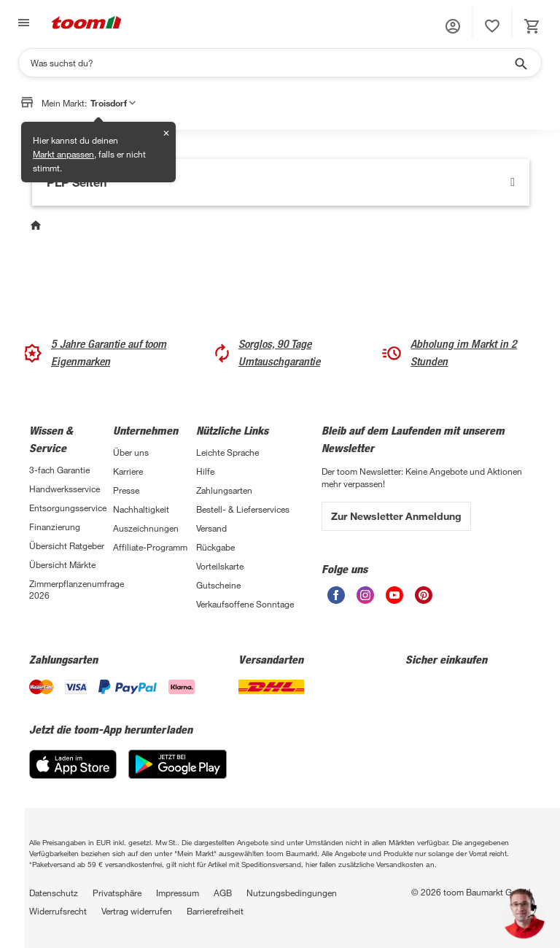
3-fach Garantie (59, 470)
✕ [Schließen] (166, 133)
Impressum (178, 893)
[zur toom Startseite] (87, 23)
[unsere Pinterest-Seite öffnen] (424, 595)
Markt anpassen (63, 154)
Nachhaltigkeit (141, 509)
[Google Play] (178, 764)
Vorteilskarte (220, 566)
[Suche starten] (520, 63)
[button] (453, 26)
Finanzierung (55, 527)
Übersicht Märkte (62, 564)
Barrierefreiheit (215, 911)
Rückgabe (215, 547)
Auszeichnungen (146, 528)
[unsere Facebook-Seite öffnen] (336, 595)
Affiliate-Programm (150, 547)
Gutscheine (218, 585)
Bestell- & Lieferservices (243, 509)
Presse (126, 490)
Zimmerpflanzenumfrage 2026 (71, 589)
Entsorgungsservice (68, 508)
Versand (211, 528)
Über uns (131, 452)
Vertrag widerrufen (137, 911)
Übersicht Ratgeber (67, 545)
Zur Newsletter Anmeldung (396, 516)
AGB (223, 893)
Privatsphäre (117, 893)
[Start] (37, 227)
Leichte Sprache (227, 452)
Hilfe (205, 471)
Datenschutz (54, 893)
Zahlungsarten (224, 490)
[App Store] (73, 764)
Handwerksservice (65, 489)
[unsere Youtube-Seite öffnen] (394, 595)
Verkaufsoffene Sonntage (245, 604)
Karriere (128, 471)
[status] (492, 26)
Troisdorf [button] (113, 103)
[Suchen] (271, 63)
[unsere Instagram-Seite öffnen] (365, 595)
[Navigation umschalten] (22, 23)
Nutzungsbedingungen (292, 893)
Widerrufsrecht (58, 911)
